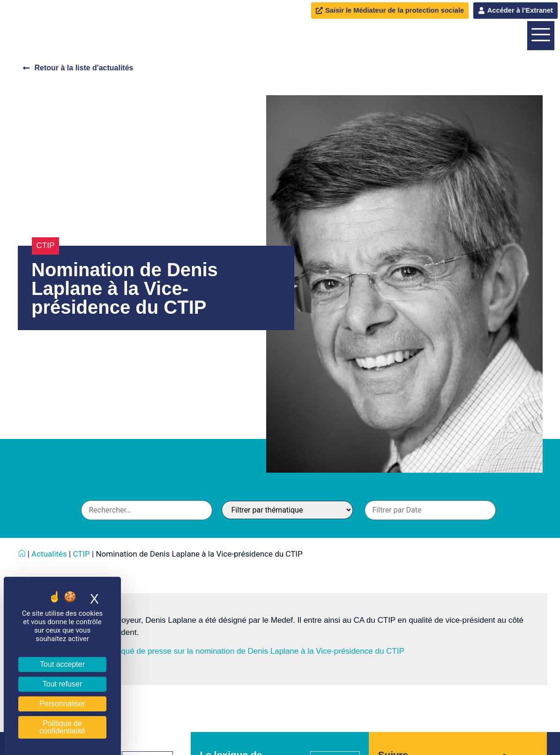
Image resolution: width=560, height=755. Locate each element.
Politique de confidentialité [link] (62, 727)
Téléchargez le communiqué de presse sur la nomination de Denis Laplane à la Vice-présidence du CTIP (219, 744)
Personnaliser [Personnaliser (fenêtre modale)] (62, 704)
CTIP (46, 338)
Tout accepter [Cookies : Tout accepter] (62, 664)
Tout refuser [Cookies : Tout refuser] (62, 684)
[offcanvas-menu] (541, 82)
